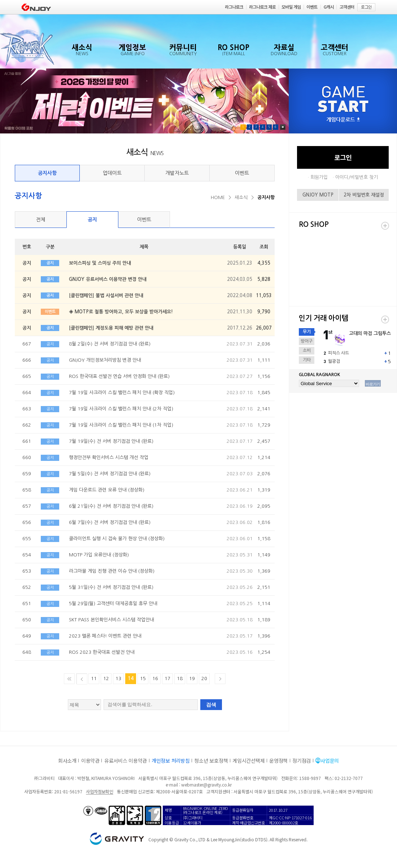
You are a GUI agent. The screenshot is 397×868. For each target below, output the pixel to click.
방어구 (307, 341)
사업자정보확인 (99, 791)
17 (167, 678)
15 (143, 678)
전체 (41, 220)
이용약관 (90, 761)
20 (204, 678)
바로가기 (373, 384)
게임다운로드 (343, 120)
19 (192, 678)
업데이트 (112, 173)
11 (94, 678)
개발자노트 (177, 173)
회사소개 (67, 761)
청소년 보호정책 (211, 761)
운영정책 (278, 761)
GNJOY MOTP (318, 195)
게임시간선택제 (248, 761)
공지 (92, 220)
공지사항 (47, 173)
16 (155, 678)
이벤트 (242, 173)
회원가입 (319, 177)
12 (106, 678)
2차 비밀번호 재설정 (364, 195)
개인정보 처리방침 (171, 761)
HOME (218, 197)
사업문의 (330, 761)
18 (180, 678)
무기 (307, 332)
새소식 (241, 197)
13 (118, 678)
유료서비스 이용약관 (126, 761)
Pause (283, 127)
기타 (307, 360)
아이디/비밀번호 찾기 (357, 177)
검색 (211, 705)
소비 (307, 351)
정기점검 (302, 761)
